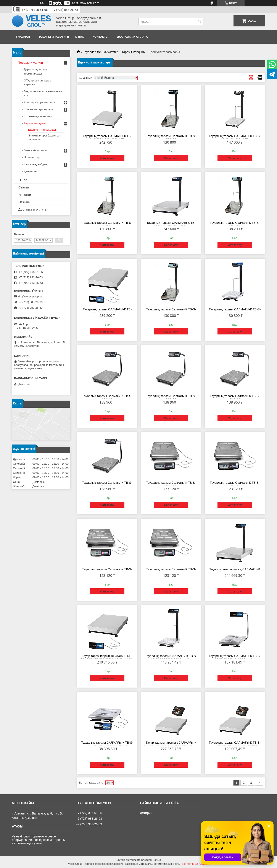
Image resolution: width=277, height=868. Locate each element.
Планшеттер (32, 157)
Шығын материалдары (39, 109)
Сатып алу (107, 158)
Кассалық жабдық (36, 164)
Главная (23, 37)
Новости (25, 195)
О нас (80, 37)
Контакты (101, 37)
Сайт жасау (79, 3)
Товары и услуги (52, 37)
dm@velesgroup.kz (30, 296)
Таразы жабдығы (134, 52)
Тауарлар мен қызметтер (101, 52)
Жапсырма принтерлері (39, 102)
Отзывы (24, 202)
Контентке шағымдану (195, 864)
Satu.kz (157, 860)
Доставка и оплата (132, 37)
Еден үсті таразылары (43, 130)
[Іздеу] (200, 22)
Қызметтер (31, 171)
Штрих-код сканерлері (38, 116)
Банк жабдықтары (36, 150)
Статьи (24, 187)
